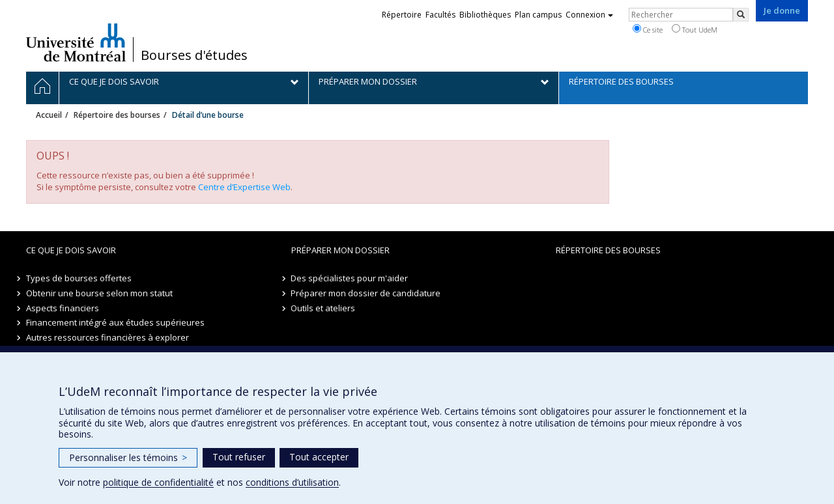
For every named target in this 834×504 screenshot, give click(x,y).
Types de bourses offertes (79, 278)
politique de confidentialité (158, 482)
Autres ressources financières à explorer (108, 337)
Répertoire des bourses (117, 115)
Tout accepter (319, 457)
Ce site (648, 29)
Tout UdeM (695, 29)
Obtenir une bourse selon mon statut (99, 293)
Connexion (589, 15)
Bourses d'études (194, 55)
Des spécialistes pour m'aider (350, 278)
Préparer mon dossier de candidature (366, 293)
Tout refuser (239, 457)
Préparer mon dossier (340, 250)
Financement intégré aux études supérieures (115, 322)
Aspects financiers (63, 308)
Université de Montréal (76, 42)
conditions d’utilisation (292, 482)
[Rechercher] (741, 15)
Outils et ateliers (324, 308)
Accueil (49, 115)
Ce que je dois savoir (71, 250)
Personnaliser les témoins (128, 457)
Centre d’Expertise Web (244, 187)
